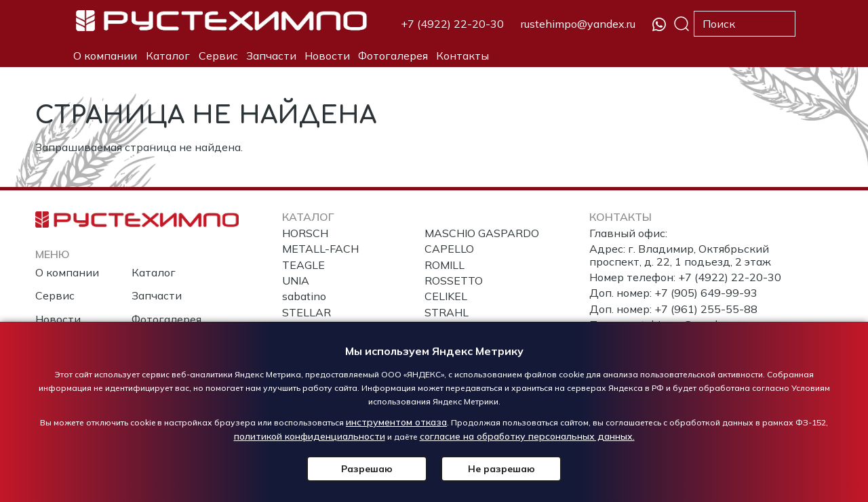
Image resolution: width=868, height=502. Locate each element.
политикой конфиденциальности (310, 436)
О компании (105, 56)
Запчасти (271, 56)
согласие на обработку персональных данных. (527, 436)
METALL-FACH (320, 249)
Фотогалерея (393, 56)
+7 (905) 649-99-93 (706, 293)
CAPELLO (449, 249)
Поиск (682, 24)
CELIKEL (446, 296)
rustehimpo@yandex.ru (578, 24)
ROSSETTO (454, 280)
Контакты (462, 56)
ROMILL (445, 265)
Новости (327, 56)
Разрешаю (370, 469)
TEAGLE (303, 265)
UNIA (296, 280)
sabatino (304, 296)
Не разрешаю (499, 469)
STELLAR (307, 312)
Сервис (218, 56)
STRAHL (447, 312)
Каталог (168, 56)
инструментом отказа (396, 422)
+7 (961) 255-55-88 (706, 309)
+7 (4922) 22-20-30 (452, 24)
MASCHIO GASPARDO (482, 233)
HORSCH (305, 233)
